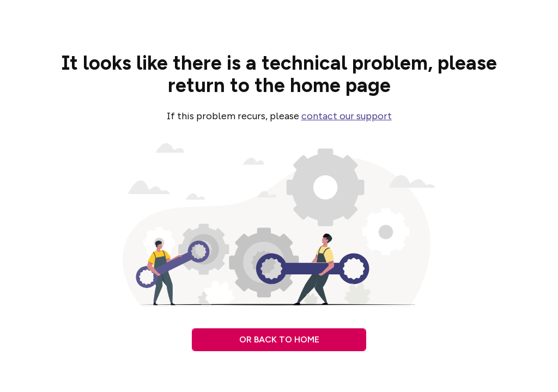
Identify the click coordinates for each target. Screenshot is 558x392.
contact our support (347, 116)
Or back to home (279, 339)
